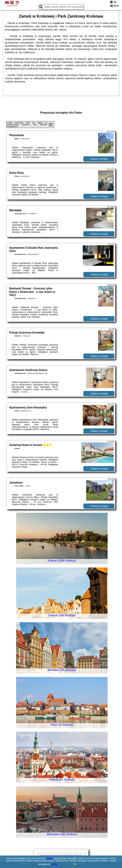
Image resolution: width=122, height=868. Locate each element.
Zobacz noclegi (99, 159)
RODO (54, 864)
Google (49, 858)
